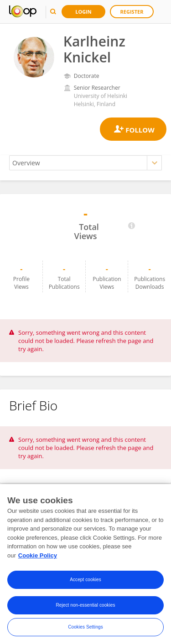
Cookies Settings (85, 630)
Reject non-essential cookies (85, 608)
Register (132, 12)
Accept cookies (85, 582)
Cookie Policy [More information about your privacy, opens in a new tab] (38, 558)
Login (83, 12)
